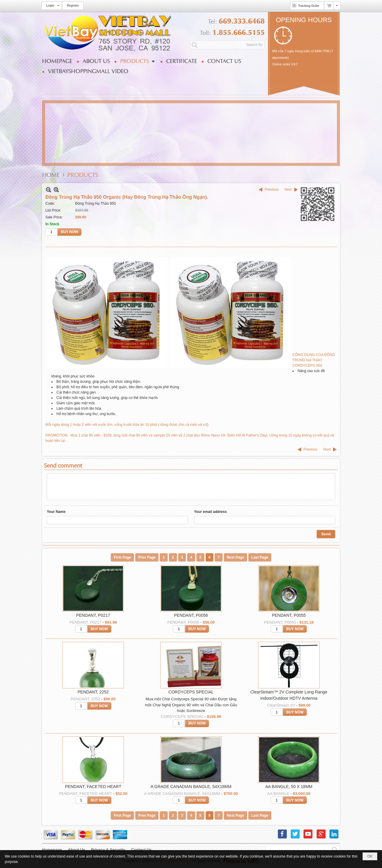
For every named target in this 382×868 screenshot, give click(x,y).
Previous (272, 189)
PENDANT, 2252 (93, 692)
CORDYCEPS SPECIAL (191, 692)
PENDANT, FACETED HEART (93, 787)
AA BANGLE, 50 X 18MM (289, 787)
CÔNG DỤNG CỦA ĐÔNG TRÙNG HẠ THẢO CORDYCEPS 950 (314, 360)
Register (73, 6)
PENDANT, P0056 (191, 615)
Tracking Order (305, 6)
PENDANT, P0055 (289, 615)
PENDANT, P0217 (93, 615)
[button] (137, 61)
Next (288, 189)
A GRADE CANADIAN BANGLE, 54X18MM (191, 787)
